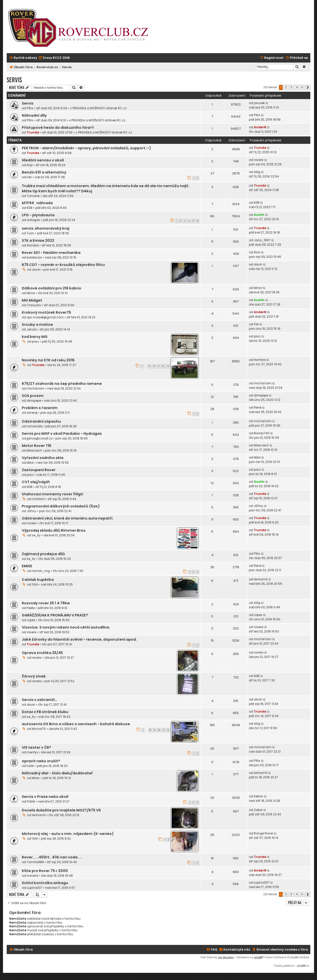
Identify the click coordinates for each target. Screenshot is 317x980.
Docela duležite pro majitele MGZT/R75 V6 (61, 810)
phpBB (258, 957)
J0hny (31, 511)
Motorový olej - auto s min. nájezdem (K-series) (68, 834)
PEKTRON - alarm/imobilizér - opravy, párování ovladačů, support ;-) (86, 148)
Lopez (31, 620)
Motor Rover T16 (37, 446)
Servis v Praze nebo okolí (45, 797)
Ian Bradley (226, 957)
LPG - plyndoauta (38, 215)
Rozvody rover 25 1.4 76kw (46, 603)
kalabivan (34, 257)
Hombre (33, 245)
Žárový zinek (34, 676)
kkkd (30, 463)
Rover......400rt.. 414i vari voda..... (52, 857)
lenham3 (261, 579)
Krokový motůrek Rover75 (46, 312)
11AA (35, 584)
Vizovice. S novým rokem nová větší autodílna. (66, 627)
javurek (259, 103)
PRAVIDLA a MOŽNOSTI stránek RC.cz (100, 108)
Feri (29, 177)
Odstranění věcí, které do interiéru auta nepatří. (68, 518)
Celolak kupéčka (38, 580)
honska (32, 876)
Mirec (36, 778)
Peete (31, 608)
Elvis (257, 252)
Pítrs (30, 108)
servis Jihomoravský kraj (46, 228)
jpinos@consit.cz (40, 438)
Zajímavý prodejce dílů (43, 554)
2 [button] (286, 87)
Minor (31, 293)
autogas (33, 220)
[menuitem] (54, 58)
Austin (259, 215)
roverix (259, 160)
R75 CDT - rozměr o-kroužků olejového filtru (63, 265)
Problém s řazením (40, 408)
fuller (30, 766)
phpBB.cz (303, 966)
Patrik (31, 801)
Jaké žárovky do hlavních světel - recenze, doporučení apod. (79, 639)
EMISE (27, 566)
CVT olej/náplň (36, 482)
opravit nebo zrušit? (41, 761)
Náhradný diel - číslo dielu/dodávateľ (57, 773)
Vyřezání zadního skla (43, 458)
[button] (308, 87)
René (258, 407)
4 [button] (297, 87)
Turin (30, 233)
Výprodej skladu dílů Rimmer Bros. (54, 530)
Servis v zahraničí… (40, 700)
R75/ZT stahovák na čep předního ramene (62, 384)
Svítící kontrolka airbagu (45, 883)
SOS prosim (33, 396)
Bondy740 (262, 433)
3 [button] (291, 87)
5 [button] (302, 87)
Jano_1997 (262, 240)
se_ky (36, 535)
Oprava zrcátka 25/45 (42, 653)
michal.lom (36, 388)
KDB (30, 208)
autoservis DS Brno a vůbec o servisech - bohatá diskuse (76, 724)
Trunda (33, 132)
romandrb (35, 426)
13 (168, 366)
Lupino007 (35, 888)
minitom (38, 499)
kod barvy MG (35, 337)
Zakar (258, 810)
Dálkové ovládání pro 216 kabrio (52, 288)
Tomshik (33, 196)
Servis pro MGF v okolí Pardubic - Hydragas (62, 434)
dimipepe (34, 401)
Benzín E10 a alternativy (44, 172)
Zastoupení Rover (39, 470)
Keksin (259, 796)
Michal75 (39, 729)
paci (35, 341)
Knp (30, 165)
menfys (32, 752)
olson (36, 270)
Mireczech (34, 450)
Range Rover (264, 833)
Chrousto (34, 305)
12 (163, 366)
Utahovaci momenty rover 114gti (53, 494)
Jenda (32, 329)
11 (159, 366)
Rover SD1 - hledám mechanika (51, 253)
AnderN (260, 127)
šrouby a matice (37, 325)
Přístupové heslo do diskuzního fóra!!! (58, 128)
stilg (257, 172)
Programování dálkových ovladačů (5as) (61, 506)
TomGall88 (35, 862)
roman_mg (41, 571)
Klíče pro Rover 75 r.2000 (45, 871)
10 (154, 366)
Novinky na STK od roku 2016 (48, 360)
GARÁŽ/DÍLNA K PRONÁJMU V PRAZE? (55, 615)
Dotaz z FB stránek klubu (45, 712)
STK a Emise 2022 (38, 240)
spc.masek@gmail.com (45, 317)
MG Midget (32, 300)
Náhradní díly (34, 115)
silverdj (32, 413)
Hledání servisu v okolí (43, 160)
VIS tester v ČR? (37, 747)
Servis (14, 80)
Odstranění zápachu (41, 421)
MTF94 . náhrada (37, 203)
